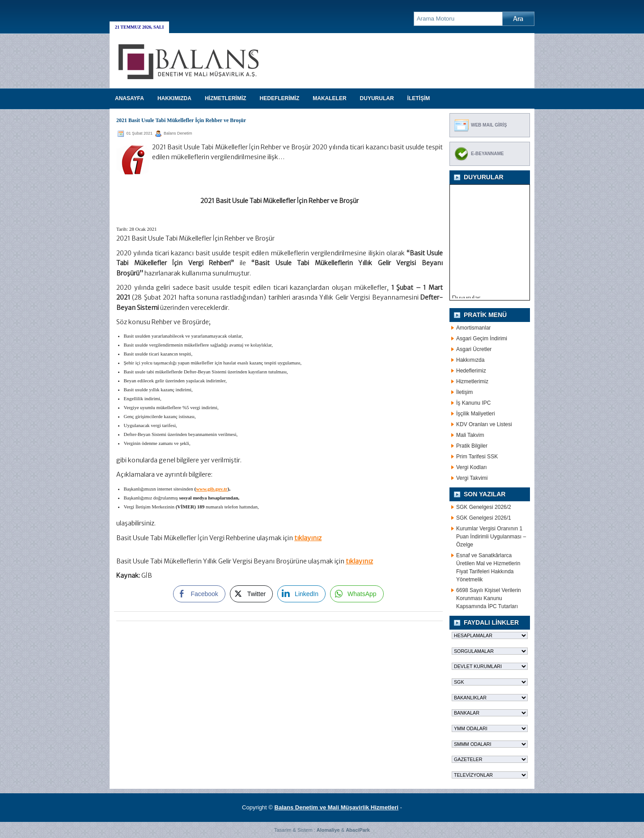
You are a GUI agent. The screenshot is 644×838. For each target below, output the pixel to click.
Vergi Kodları (472, 467)
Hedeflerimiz (471, 371)
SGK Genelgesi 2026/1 (484, 518)
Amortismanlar (473, 328)
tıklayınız (308, 538)
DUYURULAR (377, 98)
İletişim (464, 392)
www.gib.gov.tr (212, 489)
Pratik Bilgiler (472, 446)
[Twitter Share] (251, 594)
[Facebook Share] (199, 594)
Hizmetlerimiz (472, 381)
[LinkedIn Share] (301, 594)
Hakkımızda (470, 360)
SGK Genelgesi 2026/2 (484, 507)
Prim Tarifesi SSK (477, 457)
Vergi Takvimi (472, 478)
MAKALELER (329, 98)
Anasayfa (129, 98)
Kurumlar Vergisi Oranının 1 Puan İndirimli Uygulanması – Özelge (491, 537)
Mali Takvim (470, 435)
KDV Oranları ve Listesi (484, 424)
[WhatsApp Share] (357, 594)
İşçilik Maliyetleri (476, 414)
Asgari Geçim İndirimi (482, 339)
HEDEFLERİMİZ (280, 98)
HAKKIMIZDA (174, 98)
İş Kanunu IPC (473, 403)
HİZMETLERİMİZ (226, 98)
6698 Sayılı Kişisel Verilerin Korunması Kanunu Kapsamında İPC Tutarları (489, 598)
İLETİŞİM (419, 98)
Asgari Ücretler (474, 349)
